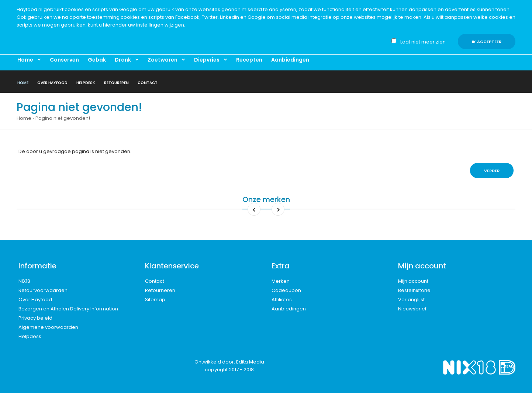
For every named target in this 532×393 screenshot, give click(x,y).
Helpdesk (30, 336)
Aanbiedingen (289, 309)
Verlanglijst (411, 300)
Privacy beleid (35, 318)
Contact (155, 281)
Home (24, 118)
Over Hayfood (35, 300)
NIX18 (24, 281)
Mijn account (413, 281)
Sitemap (155, 300)
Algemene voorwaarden (48, 327)
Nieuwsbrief (412, 309)
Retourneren (160, 290)
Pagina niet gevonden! (63, 118)
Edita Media (250, 362)
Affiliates (282, 300)
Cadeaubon (286, 290)
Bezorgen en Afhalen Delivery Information (68, 309)
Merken (281, 281)
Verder (492, 171)
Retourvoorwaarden (43, 290)
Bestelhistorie (414, 290)
